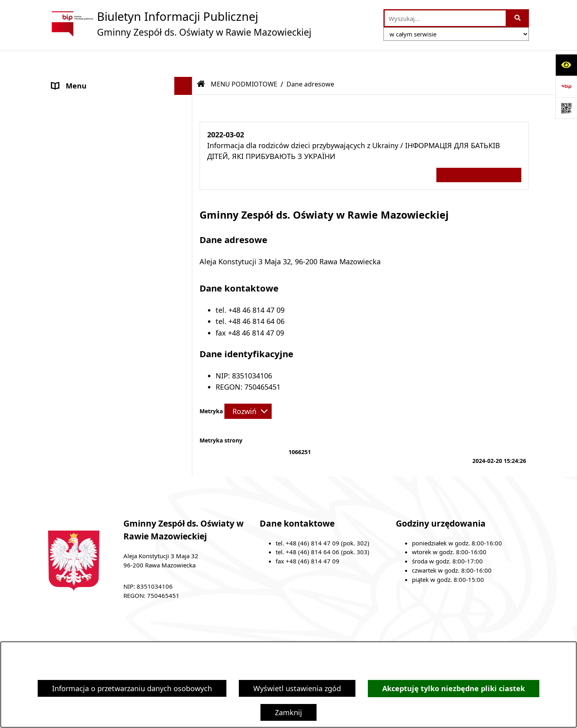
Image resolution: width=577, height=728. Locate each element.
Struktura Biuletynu (303, 634)
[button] (185, 80)
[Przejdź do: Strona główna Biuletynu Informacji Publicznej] (201, 60)
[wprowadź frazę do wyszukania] (445, 18)
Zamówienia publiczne (215, 634)
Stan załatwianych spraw (119, 634)
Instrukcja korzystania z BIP (454, 634)
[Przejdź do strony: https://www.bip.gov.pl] (566, 86)
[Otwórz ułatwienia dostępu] (566, 65)
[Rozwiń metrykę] (248, 387)
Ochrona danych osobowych (100, 208)
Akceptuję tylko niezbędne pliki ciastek (454, 689)
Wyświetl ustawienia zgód (297, 688)
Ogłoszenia (71, 190)
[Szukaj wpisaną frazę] (518, 18)
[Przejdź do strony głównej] (180, 24)
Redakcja (373, 634)
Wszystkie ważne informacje (479, 151)
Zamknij (288, 712)
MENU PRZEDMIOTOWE (92, 172)
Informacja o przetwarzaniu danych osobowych (132, 688)
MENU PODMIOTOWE (88, 80)
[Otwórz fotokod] (566, 108)
